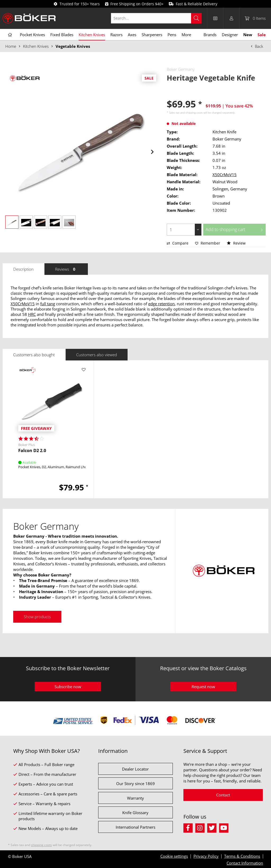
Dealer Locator (135, 769)
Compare (178, 243)
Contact (223, 795)
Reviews (66, 269)
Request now (203, 687)
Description (23, 269)
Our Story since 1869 (135, 783)
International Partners (135, 827)
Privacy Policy (206, 856)
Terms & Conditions (242, 856)
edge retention (161, 304)
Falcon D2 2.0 (32, 451)
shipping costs (194, 112)
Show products (37, 617)
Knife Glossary (135, 813)
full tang (48, 304)
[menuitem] (159, 18)
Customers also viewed (97, 355)
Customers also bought (34, 355)
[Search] (196, 18)
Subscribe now (68, 687)
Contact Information (245, 863)
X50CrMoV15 (225, 175)
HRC (32, 314)
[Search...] (156, 18)
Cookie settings (174, 856)
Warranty (135, 798)
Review (236, 243)
